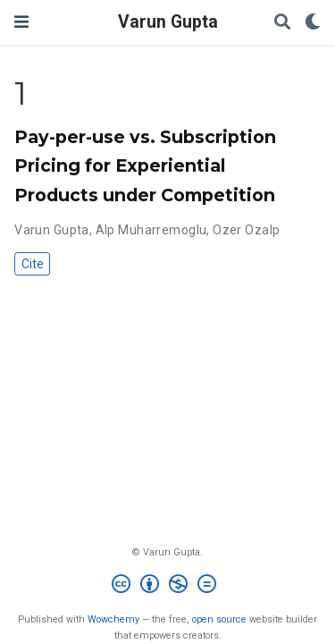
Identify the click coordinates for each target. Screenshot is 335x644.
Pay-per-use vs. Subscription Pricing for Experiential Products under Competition (145, 165)
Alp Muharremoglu (151, 230)
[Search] (282, 23)
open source (219, 619)
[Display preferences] (313, 23)
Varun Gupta (168, 22)
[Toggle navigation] (21, 22)
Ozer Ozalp (246, 230)
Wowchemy (113, 619)
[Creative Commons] (167, 586)
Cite (33, 264)
